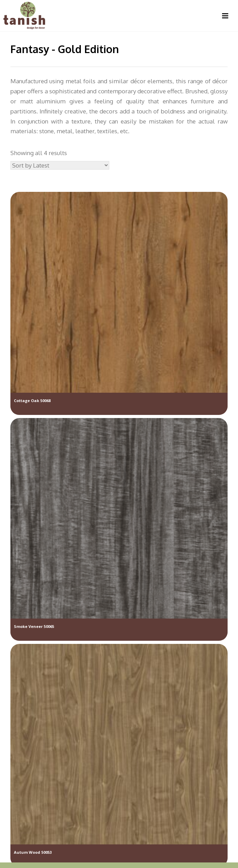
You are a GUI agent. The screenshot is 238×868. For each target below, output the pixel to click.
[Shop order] (60, 165)
